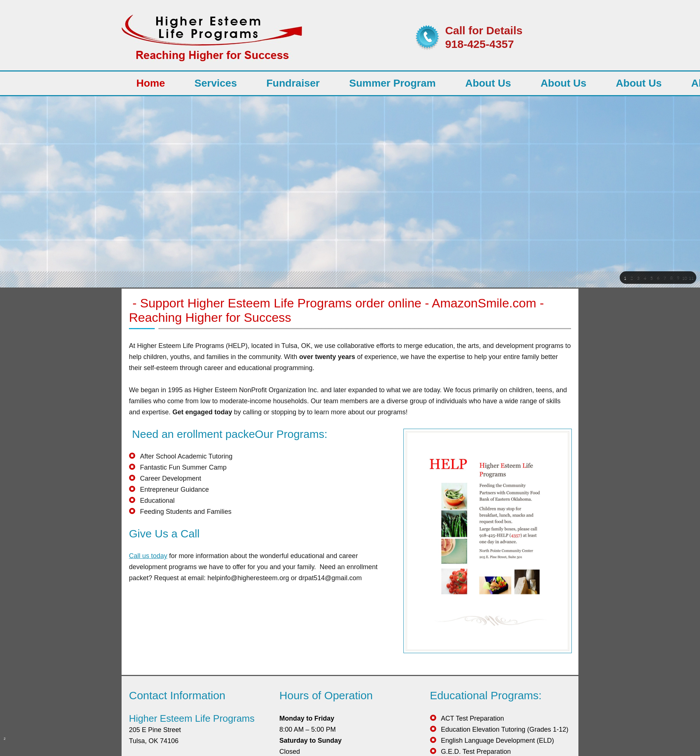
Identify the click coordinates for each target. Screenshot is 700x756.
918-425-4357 (479, 44)
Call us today (148, 556)
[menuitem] (151, 83)
